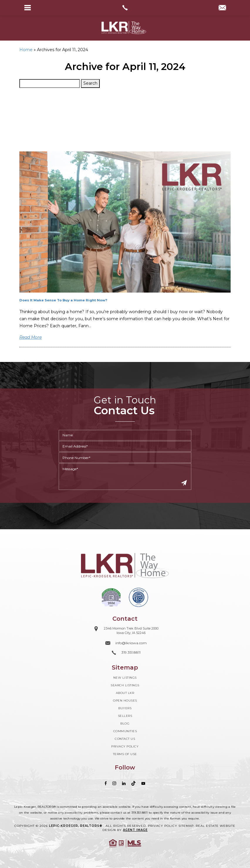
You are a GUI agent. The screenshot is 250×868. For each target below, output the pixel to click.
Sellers (125, 716)
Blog (125, 723)
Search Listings (125, 685)
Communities (125, 731)
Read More (31, 337)
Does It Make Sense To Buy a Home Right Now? (63, 300)
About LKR (125, 693)
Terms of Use (125, 754)
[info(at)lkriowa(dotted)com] (222, 8)
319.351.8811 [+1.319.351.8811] (140, 813)
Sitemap (186, 826)
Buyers (125, 708)
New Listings (125, 678)
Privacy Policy (125, 746)
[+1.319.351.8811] (125, 653)
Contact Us (125, 739)
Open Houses (125, 701)
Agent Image (135, 830)
